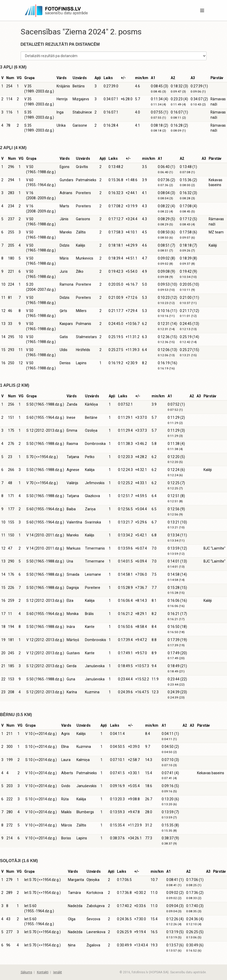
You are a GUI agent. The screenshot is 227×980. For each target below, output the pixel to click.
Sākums (26, 972)
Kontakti (43, 972)
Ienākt (58, 972)
